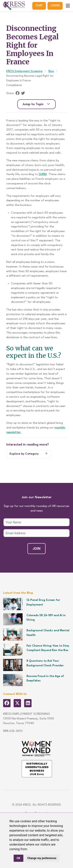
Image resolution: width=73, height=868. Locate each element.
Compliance (14, 85)
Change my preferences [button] (42, 858)
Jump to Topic (36, 104)
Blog (51, 71)
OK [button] (19, 858)
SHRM (43, 174)
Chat (39, 6)
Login (55, 6)
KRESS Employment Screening (24, 71)
